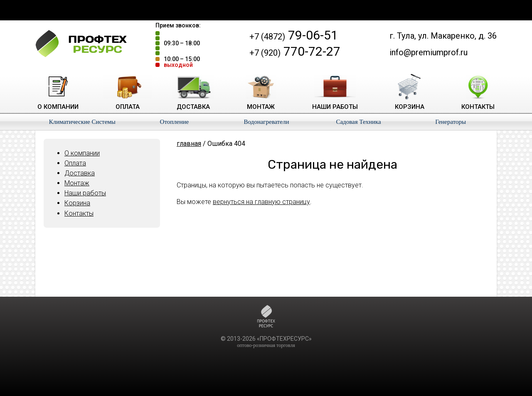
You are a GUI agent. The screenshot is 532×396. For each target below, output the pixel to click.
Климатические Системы (82, 122)
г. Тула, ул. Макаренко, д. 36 (443, 36)
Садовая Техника (358, 122)
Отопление (175, 122)
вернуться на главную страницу (261, 202)
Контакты (79, 213)
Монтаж (77, 183)
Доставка (80, 173)
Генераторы (451, 122)
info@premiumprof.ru (429, 52)
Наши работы (85, 193)
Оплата (75, 163)
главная (189, 144)
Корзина (77, 203)
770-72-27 (295, 51)
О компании (82, 153)
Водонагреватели (266, 122)
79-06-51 (294, 35)
